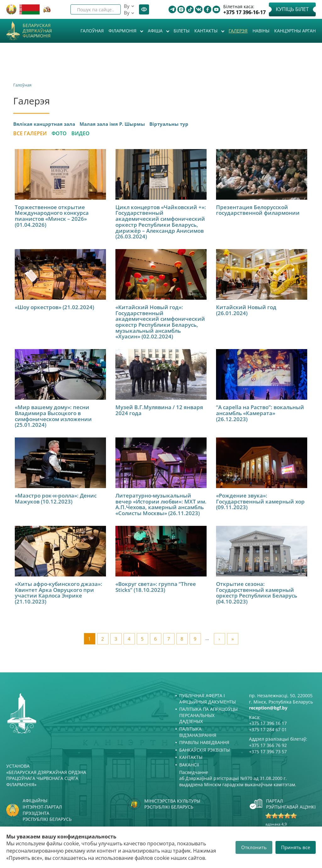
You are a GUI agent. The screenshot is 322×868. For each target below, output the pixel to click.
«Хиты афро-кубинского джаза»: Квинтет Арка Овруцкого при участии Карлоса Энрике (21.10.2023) (58, 593)
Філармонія (123, 31)
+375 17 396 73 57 (268, 751)
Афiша (156, 31)
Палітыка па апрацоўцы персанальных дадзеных (208, 715)
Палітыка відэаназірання (198, 732)
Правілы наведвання (204, 742)
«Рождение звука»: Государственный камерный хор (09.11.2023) (260, 501)
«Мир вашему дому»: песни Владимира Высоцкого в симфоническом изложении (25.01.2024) (53, 416)
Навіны (261, 31)
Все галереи (30, 133)
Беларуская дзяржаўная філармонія (37, 31)
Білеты (182, 31)
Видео (80, 133)
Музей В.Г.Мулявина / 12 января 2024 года (159, 410)
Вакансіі (189, 765)
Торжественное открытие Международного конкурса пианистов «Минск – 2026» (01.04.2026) (52, 216)
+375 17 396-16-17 (244, 12)
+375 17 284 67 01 (268, 729)
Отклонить (254, 847)
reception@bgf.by (268, 708)
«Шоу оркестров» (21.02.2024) (54, 307)
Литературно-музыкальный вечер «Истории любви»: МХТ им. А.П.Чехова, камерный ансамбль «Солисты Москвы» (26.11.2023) (161, 504)
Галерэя (238, 31)
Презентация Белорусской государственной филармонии (258, 210)
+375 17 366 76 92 (268, 745)
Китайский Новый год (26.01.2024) (246, 310)
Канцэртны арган (295, 31)
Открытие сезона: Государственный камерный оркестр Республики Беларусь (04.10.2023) (257, 593)
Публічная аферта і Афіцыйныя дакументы (208, 699)
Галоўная (92, 31)
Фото (59, 133)
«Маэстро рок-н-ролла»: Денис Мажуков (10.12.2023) (56, 498)
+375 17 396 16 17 (268, 723)
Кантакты (207, 31)
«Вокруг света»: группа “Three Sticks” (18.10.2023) (156, 587)
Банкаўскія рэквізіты (205, 750)
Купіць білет (292, 9)
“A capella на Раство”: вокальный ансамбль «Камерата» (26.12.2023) (260, 413)
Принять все (296, 847)
